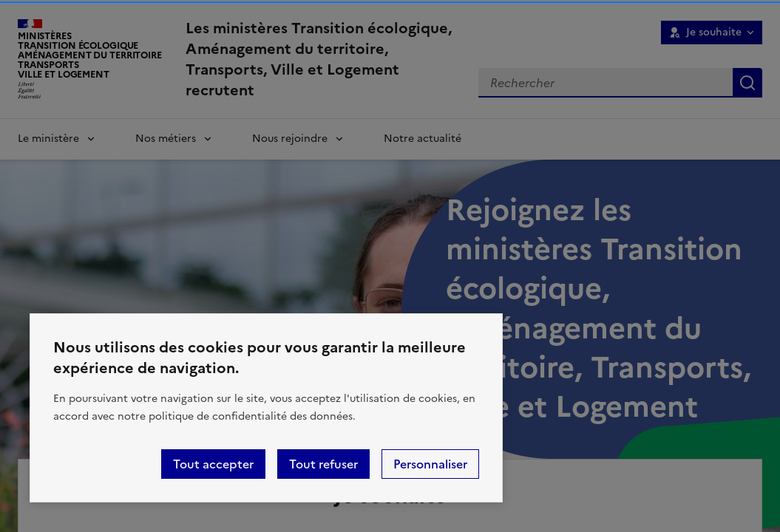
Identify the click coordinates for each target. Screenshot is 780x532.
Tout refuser (323, 464)
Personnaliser (430, 464)
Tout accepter (213, 464)
